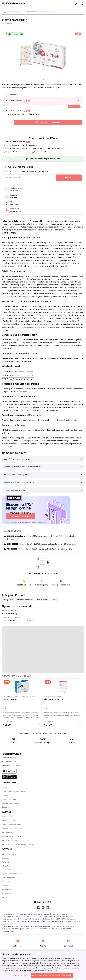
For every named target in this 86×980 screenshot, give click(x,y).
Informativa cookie (9, 821)
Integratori (8, 600)
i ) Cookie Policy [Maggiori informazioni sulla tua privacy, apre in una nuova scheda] (38, 970)
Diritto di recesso (8, 817)
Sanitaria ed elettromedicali (12, 874)
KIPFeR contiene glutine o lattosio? (19, 483)
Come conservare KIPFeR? (15, 490)
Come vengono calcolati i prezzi (14, 791)
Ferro (54, 600)
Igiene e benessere (9, 854)
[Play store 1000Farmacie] (12, 777)
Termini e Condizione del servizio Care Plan (18, 844)
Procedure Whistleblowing (12, 837)
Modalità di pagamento (10, 803)
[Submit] (5, 12)
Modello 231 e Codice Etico (12, 829)
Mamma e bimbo (8, 870)
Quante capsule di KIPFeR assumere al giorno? (23, 467)
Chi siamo (5, 787)
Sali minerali (43, 600)
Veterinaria (6, 886)
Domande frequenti (9, 799)
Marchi (4, 897)
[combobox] (43, 12)
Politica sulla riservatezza (11, 825)
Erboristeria (6, 890)
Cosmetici (6, 858)
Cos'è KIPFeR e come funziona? (17, 459)
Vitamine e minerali (25, 600)
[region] (43, 965)
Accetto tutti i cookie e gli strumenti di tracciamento (52, 975)
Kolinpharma (8, 24)
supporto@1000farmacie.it (12, 765)
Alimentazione (7, 862)
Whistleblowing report (10, 833)
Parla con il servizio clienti (43, 573)
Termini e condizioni (9, 840)
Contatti (5, 795)
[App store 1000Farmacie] (12, 771)
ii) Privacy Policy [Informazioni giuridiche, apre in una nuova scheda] (51, 970)
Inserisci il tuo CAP (13, 178)
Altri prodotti (7, 893)
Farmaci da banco (8, 878)
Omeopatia (6, 882)
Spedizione (6, 807)
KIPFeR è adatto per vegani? (16, 475)
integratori (72, 263)
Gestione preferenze (20, 975)
